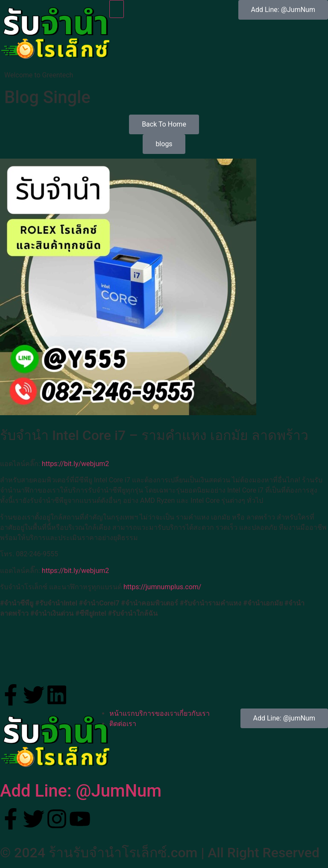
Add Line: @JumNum (81, 791)
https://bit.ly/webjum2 (75, 464)
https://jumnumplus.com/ (163, 587)
